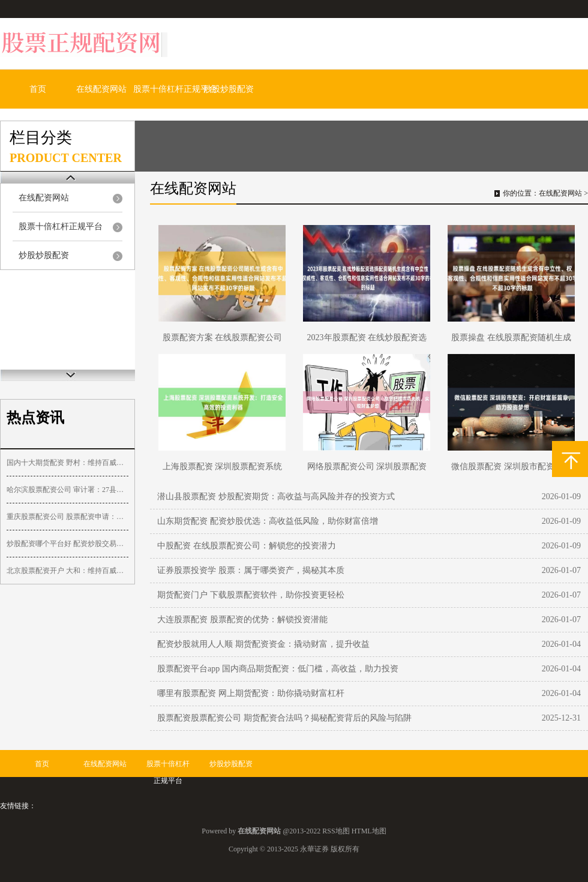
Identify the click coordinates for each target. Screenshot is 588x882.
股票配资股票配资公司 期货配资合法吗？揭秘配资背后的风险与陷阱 (284, 718)
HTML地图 (369, 831)
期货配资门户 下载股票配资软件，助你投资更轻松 (251, 595)
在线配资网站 (101, 89)
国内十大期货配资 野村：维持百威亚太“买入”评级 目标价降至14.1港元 (67, 463)
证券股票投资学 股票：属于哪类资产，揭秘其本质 (251, 570)
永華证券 (314, 849)
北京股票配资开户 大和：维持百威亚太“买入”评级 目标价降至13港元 (67, 571)
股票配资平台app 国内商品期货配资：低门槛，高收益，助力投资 (278, 669)
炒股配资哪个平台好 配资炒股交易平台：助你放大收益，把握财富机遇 (67, 544)
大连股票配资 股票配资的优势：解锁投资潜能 (242, 619)
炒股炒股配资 (229, 89)
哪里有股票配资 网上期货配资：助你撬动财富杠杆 (251, 693)
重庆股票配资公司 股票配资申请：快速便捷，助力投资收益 (67, 517)
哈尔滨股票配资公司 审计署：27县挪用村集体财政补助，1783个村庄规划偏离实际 (67, 490)
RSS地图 (336, 831)
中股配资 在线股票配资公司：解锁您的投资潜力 (247, 546)
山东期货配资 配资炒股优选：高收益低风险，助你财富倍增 (268, 521)
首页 (38, 89)
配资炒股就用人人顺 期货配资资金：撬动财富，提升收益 (263, 644)
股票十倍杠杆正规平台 (175, 89)
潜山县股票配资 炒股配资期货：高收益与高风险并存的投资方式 (276, 496)
